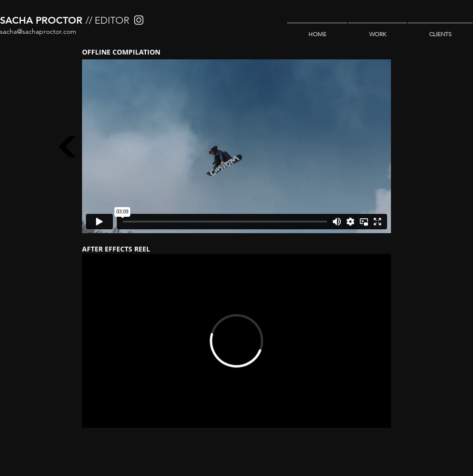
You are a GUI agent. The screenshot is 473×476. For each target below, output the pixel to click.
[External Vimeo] (236, 146)
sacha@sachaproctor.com (38, 31)
